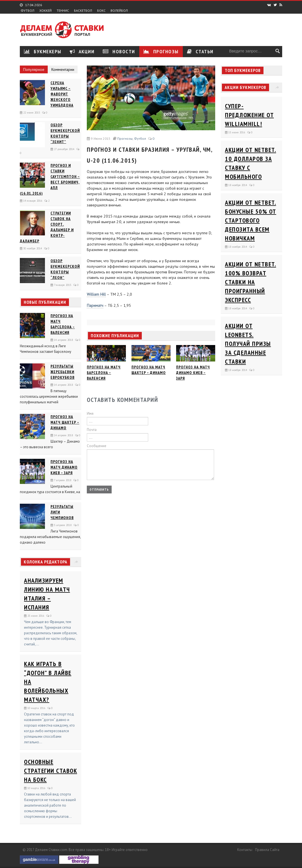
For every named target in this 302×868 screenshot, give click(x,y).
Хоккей (45, 11)
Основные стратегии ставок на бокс (51, 771)
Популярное (34, 69)
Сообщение (97, 446)
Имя (90, 413)
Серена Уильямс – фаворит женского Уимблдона (62, 94)
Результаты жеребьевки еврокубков (63, 372)
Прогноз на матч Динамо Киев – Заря (64, 467)
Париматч (95, 305)
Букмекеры (43, 51)
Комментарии (63, 69)
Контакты (245, 850)
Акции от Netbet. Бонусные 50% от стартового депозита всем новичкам (251, 220)
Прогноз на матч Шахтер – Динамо (65, 422)
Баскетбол (83, 11)
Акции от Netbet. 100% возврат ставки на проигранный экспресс (251, 282)
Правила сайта (267, 850)
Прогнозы (161, 51)
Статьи (200, 51)
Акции (82, 51)
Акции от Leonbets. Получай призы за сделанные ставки (248, 344)
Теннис (63, 11)
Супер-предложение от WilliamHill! (249, 115)
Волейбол (119, 11)
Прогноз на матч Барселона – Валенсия (104, 373)
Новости (119, 51)
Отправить (99, 489)
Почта (92, 430)
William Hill (96, 294)
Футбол (27, 11)
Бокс (101, 11)
